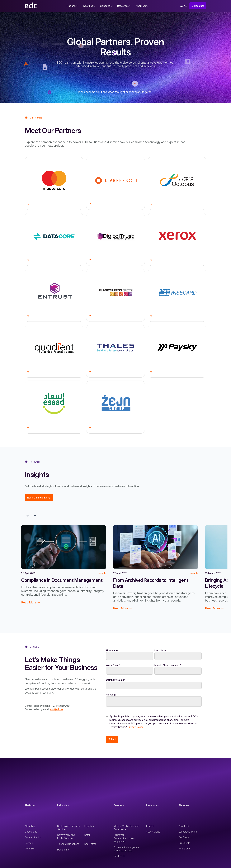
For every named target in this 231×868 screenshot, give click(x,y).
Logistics (89, 827)
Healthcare (63, 851)
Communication (33, 838)
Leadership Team (188, 833)
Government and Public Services (66, 838)
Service (29, 844)
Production (120, 857)
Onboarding (31, 833)
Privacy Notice (136, 728)
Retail (87, 836)
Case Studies (153, 833)
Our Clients (184, 844)
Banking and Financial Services (69, 829)
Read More (30, 602)
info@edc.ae (57, 709)
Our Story (184, 838)
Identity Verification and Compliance (126, 829)
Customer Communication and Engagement (124, 839)
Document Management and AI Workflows (127, 850)
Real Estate (90, 845)
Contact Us (198, 6)
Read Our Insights (39, 498)
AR (184, 6)
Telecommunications (68, 845)
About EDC (184, 827)
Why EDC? (184, 850)
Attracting (30, 827)
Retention (30, 850)
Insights (150, 827)
